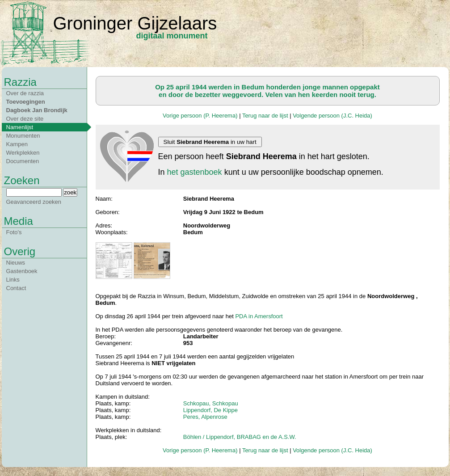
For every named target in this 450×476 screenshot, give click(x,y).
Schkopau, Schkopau (211, 403)
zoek (70, 192)
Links (13, 280)
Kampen (17, 144)
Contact (16, 288)
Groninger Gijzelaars (135, 23)
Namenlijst (20, 127)
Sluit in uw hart (210, 142)
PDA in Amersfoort (259, 316)
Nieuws (16, 263)
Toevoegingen (26, 102)
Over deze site (25, 119)
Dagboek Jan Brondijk (37, 110)
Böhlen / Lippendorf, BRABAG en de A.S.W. (240, 437)
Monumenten (23, 136)
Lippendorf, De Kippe (210, 410)
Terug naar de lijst (265, 116)
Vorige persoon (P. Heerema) (200, 116)
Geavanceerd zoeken (34, 202)
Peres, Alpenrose (205, 417)
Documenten (23, 161)
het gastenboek (195, 172)
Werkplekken (23, 153)
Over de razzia (25, 93)
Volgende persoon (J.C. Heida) (332, 116)
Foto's (14, 232)
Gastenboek (22, 271)
